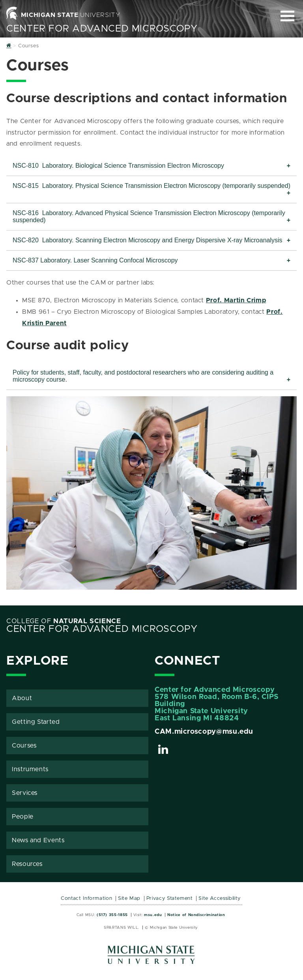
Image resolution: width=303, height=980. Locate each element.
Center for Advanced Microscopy (102, 29)
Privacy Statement (170, 898)
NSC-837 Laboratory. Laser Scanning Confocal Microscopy (95, 260)
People (23, 817)
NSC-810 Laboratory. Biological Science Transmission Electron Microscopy (118, 166)
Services (25, 793)
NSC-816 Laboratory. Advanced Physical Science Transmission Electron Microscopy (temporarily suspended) (149, 216)
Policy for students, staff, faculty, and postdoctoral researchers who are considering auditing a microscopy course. (143, 376)
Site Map (129, 898)
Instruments (30, 769)
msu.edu (153, 915)
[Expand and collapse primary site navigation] (287, 16)
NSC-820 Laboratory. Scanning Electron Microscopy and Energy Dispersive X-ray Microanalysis (148, 240)
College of (64, 621)
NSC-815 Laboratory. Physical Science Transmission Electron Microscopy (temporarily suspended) (151, 186)
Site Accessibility (220, 898)
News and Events (38, 840)
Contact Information (86, 898)
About (22, 698)
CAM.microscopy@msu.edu (204, 732)
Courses (24, 746)
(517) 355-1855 (112, 915)
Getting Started (36, 722)
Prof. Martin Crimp (236, 300)
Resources (27, 864)
